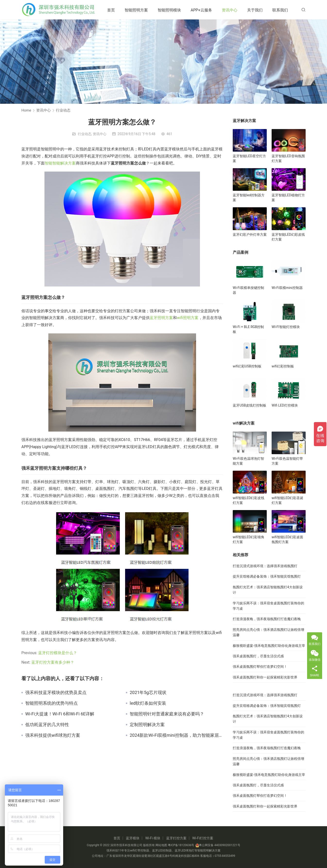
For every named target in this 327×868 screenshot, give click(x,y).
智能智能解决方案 (60, 163)
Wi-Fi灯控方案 (203, 838)
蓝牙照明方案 (161, 318)
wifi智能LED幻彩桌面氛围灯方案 (287, 539)
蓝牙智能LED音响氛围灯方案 (288, 158)
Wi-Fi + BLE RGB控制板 (248, 329)
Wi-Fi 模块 (153, 838)
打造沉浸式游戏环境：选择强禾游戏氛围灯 (265, 566)
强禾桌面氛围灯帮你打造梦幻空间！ (260, 667)
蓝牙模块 (133, 838)
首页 (112, 10)
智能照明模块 (171, 10)
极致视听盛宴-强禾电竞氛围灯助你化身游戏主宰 (269, 646)
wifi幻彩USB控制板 (247, 366)
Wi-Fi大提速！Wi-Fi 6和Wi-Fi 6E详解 (60, 714)
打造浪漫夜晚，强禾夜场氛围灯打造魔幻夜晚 (267, 619)
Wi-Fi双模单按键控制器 (248, 290)
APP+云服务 (203, 10)
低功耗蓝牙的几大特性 (47, 725)
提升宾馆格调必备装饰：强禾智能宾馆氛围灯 (267, 576)
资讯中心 (231, 10)
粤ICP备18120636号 (181, 845)
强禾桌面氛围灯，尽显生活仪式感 (258, 656)
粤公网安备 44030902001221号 (218, 845)
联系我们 (282, 10)
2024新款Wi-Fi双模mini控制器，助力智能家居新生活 (176, 735)
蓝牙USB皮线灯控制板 (250, 405)
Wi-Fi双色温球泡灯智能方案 (248, 461)
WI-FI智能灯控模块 (286, 327)
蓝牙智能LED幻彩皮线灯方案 (288, 237)
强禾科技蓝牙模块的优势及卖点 (56, 693)
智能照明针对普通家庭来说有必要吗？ (167, 714)
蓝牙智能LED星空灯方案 (249, 158)
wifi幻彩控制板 (283, 366)
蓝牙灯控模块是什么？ (58, 653)
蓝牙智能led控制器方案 (249, 198)
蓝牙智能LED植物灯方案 (288, 198)
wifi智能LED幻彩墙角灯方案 (249, 539)
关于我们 (256, 10)
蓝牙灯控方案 (176, 838)
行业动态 (85, 134)
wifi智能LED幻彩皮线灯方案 (249, 500)
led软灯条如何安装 (148, 703)
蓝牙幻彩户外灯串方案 (250, 234)
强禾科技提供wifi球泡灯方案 (53, 735)
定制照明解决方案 (147, 725)
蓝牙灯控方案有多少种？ (53, 662)
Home (26, 110)
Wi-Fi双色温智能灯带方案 (287, 461)
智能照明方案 (138, 10)
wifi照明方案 (188, 318)
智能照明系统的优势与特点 (52, 703)
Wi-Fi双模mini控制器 (287, 288)
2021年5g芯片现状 (148, 693)
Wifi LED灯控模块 (285, 405)
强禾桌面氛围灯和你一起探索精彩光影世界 (265, 677)
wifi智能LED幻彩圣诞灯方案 (287, 500)
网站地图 (161, 845)
